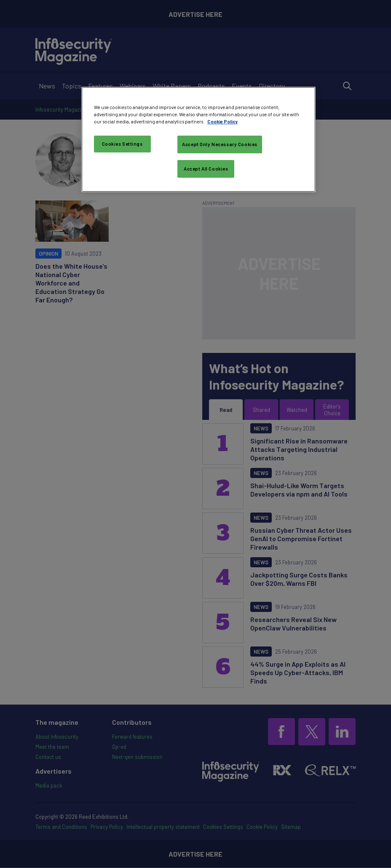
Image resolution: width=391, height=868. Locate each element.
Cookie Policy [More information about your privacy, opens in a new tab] (223, 122)
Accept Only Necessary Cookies (220, 144)
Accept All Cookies (206, 169)
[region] (199, 139)
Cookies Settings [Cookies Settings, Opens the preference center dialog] (122, 144)
